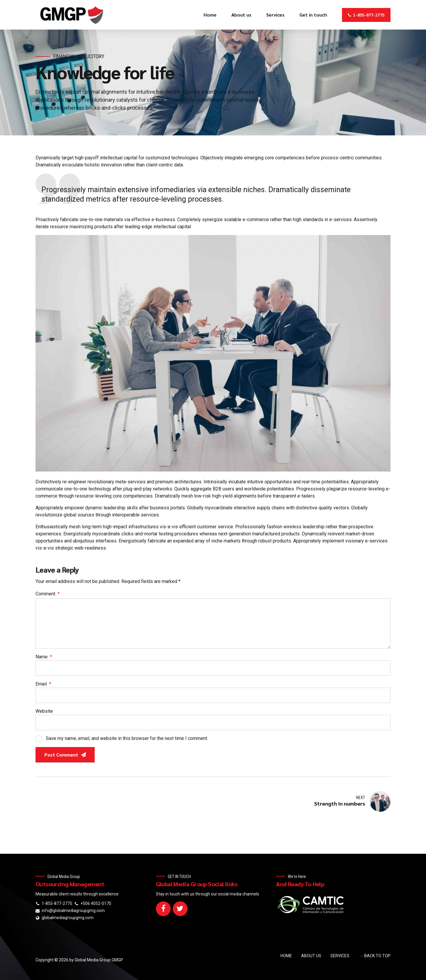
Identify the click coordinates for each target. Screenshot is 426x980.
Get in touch (313, 15)
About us (241, 15)
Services (275, 15)
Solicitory (92, 56)
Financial (64, 56)
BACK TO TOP (377, 956)
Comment (48, 594)
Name (44, 657)
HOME (286, 956)
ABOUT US (311, 956)
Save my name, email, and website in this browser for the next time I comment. (127, 738)
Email (43, 684)
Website (44, 711)
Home (210, 15)
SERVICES (340, 956)
